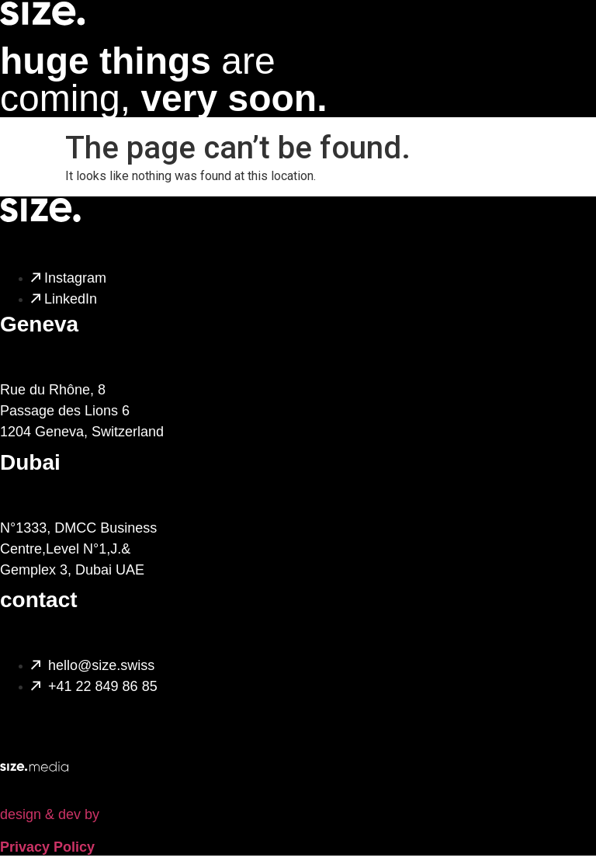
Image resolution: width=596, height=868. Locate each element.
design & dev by (50, 814)
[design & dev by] (34, 748)
